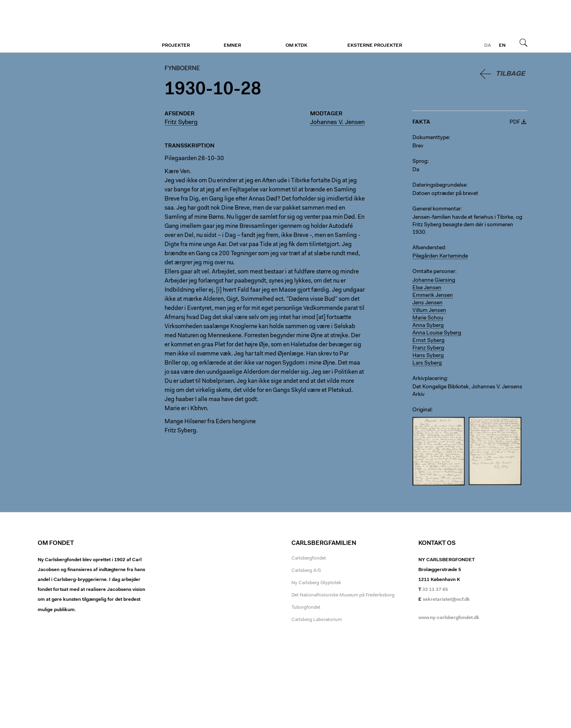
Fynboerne (86, 27)
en (502, 46)
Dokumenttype (431, 138)
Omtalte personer (434, 272)
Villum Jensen (429, 311)
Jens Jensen (427, 303)
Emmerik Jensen (433, 296)
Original (422, 410)
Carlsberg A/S (306, 571)
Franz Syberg (428, 348)
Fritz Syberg (181, 122)
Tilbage (510, 74)
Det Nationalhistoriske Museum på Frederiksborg (343, 595)
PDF (515, 122)
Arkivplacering (430, 379)
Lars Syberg (427, 363)
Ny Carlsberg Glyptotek (316, 583)
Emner (232, 46)
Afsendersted (429, 248)
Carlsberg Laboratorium (317, 620)
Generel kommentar (437, 209)
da (488, 46)
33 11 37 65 (435, 590)
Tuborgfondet (306, 608)
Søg (523, 42)
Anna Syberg (428, 326)
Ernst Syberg (428, 341)
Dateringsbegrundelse (439, 185)
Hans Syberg (428, 356)
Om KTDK (296, 46)
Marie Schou (428, 318)
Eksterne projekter (375, 46)
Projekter (176, 46)
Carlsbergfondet (309, 558)
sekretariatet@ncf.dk (446, 600)
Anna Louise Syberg (437, 333)
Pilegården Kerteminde (440, 256)
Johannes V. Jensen (337, 122)
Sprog (420, 162)
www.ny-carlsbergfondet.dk (449, 618)
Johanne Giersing (434, 281)
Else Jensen (427, 288)
